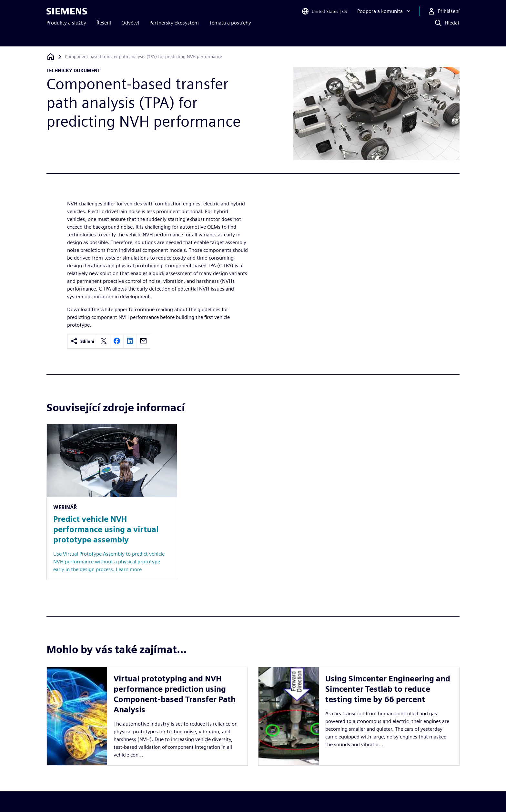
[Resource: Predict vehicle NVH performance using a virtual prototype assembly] (112, 502)
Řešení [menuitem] (104, 35)
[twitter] (104, 341)
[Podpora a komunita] (385, 14)
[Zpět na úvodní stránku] (51, 57)
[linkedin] (130, 341)
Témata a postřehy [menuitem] (230, 35)
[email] (143, 341)
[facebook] (117, 341)
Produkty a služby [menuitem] (66, 35)
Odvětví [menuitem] (130, 35)
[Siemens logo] (67, 14)
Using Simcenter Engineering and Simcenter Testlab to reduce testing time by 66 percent (388, 679)
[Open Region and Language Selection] (324, 14)
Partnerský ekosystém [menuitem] (174, 35)
